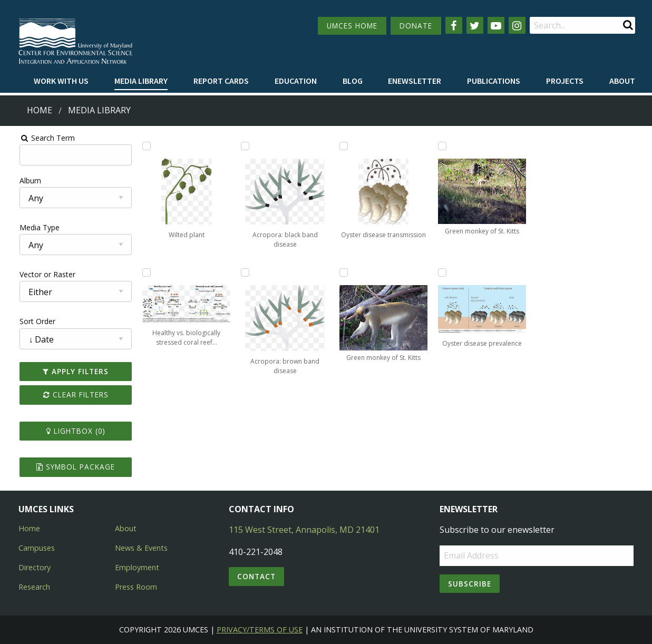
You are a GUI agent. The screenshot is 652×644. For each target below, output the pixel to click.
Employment (137, 567)
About (622, 81)
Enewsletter (415, 81)
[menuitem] (61, 81)
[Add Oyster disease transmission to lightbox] (344, 146)
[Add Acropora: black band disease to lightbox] (241, 146)
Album (18, 180)
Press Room (136, 587)
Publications (494, 81)
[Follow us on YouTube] (496, 25)
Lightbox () (65, 431)
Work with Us (61, 81)
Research (34, 587)
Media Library (141, 81)
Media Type (27, 227)
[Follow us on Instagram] (517, 25)
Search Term (35, 138)
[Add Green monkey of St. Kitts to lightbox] (344, 272)
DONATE (416, 26)
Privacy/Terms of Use (260, 630)
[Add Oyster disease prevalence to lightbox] (447, 272)
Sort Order (25, 321)
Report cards (221, 81)
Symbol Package (65, 467)
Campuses (37, 548)
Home (40, 110)
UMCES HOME (352, 26)
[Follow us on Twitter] (475, 25)
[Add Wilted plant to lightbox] (139, 146)
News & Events (141, 548)
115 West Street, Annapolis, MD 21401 (304, 530)
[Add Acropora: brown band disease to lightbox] (241, 272)
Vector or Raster (35, 274)
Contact (256, 576)
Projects (565, 81)
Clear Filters (65, 394)
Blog (353, 81)
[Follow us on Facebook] (454, 25)
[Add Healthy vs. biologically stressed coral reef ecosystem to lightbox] (139, 272)
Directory (35, 567)
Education (296, 81)
